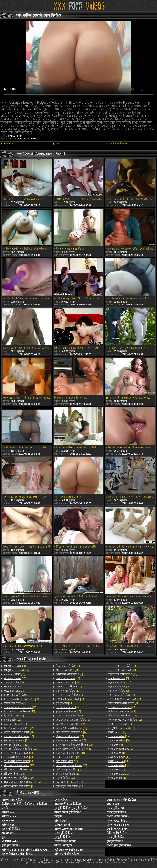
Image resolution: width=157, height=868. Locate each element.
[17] (22, 782)
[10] (15, 678)
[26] (71, 728)
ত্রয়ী (58, 144)
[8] (20, 707)
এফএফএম (9, 144)
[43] (122, 712)
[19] (16, 670)
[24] (18, 770)
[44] (68, 707)
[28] (14, 674)
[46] (19, 712)
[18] (12, 720)
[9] (15, 666)
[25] (14, 716)
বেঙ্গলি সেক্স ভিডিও (118, 144)
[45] (122, 707)
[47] (115, 745)
